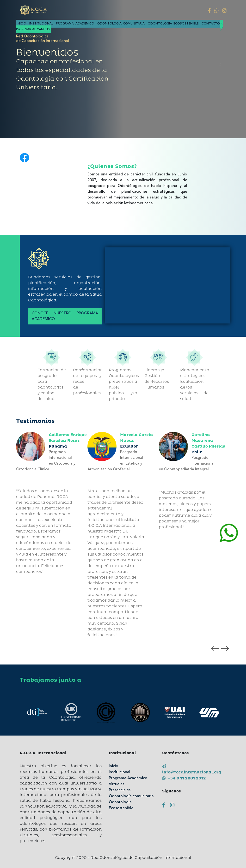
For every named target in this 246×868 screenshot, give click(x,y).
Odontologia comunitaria (122, 24)
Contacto (211, 24)
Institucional (42, 24)
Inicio (22, 24)
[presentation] (215, 648)
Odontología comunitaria (131, 796)
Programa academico (76, 24)
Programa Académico (128, 778)
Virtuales (117, 784)
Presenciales (120, 790)
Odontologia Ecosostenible (173, 24)
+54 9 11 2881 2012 (184, 778)
